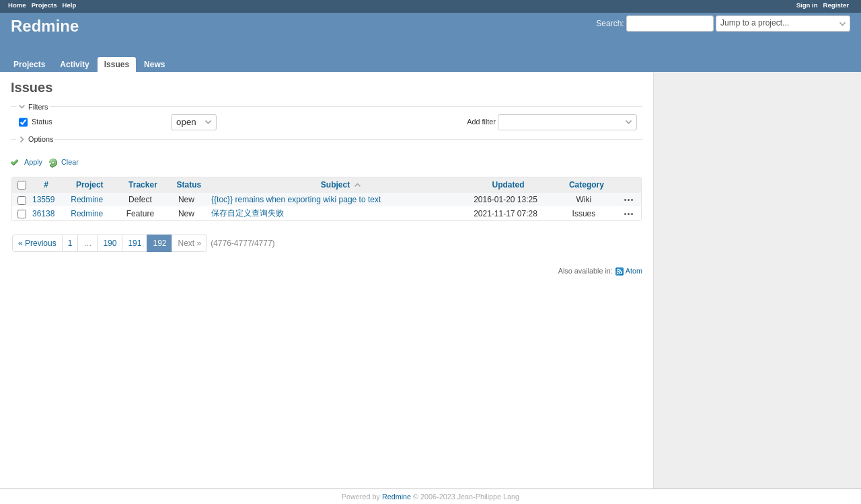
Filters (38, 107)
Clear (70, 162)
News (154, 65)
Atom (634, 271)
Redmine (87, 200)
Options (41, 139)
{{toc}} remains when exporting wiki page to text (296, 200)
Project (90, 185)
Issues (117, 65)
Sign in (807, 5)
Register (836, 5)
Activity (74, 65)
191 (135, 243)
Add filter (481, 121)
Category (587, 185)
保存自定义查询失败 (248, 213)
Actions (629, 200)
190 (110, 243)
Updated (509, 185)
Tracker (143, 185)
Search (609, 24)
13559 (43, 200)
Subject (335, 185)
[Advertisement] (721, 283)
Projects (44, 5)
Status (41, 121)
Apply (33, 162)
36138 (43, 214)
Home (17, 5)
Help (70, 5)
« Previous (37, 243)
